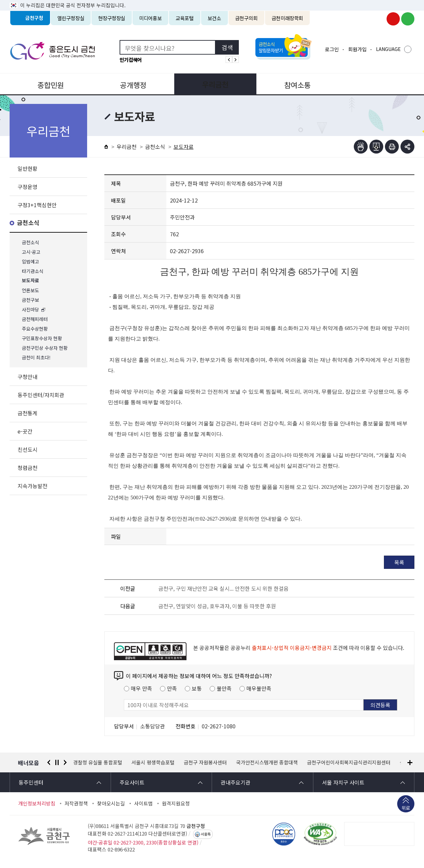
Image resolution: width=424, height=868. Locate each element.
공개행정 (131, 84)
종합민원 (50, 84)
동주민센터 (31, 782)
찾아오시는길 (111, 803)
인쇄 (392, 147)
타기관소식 (33, 271)
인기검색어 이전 (229, 60)
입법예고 (30, 262)
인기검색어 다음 (236, 60)
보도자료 (30, 281)
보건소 (214, 18)
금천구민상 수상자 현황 (45, 348)
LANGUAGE (388, 49)
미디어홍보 (150, 18)
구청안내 (27, 377)
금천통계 (27, 413)
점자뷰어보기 (361, 147)
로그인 (332, 49)
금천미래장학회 (287, 18)
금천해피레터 (35, 319)
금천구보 (30, 300)
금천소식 (28, 223)
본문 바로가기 (212, 0)
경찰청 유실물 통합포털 (98, 762)
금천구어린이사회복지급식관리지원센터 (349, 762)
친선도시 (27, 449)
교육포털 (185, 18)
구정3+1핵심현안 (37, 205)
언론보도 (30, 290)
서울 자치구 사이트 (343, 782)
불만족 (224, 688)
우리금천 (212, 84)
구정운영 (27, 187)
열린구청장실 (71, 18)
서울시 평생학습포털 (153, 762)
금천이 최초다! (36, 358)
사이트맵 (143, 803)
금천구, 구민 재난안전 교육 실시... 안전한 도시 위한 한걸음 (223, 588)
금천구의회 (246, 18)
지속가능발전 (32, 486)
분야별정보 (374, 84)
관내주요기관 (236, 782)
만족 (172, 688)
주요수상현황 (35, 329)
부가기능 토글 (407, 147)
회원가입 (357, 49)
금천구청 (34, 18)
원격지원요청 (176, 803)
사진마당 (30, 310)
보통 (197, 688)
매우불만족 (259, 688)
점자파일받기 (376, 147)
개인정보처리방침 (37, 803)
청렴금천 (27, 468)
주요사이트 (132, 782)
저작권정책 (76, 803)
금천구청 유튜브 (393, 19)
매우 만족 (141, 688)
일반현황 (27, 168)
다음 (65, 762)
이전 (49, 762)
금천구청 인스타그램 (379, 19)
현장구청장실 (112, 18)
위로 (406, 808)
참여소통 (293, 84)
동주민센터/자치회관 (41, 395)
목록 (399, 562)
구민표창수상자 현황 (42, 338)
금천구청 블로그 (408, 19)
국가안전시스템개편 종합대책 (267, 762)
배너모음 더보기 (410, 763)
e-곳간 (25, 431)
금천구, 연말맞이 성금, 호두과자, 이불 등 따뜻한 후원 (217, 606)
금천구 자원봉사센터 (206, 762)
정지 (57, 762)
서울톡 (206, 834)
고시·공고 (31, 252)
